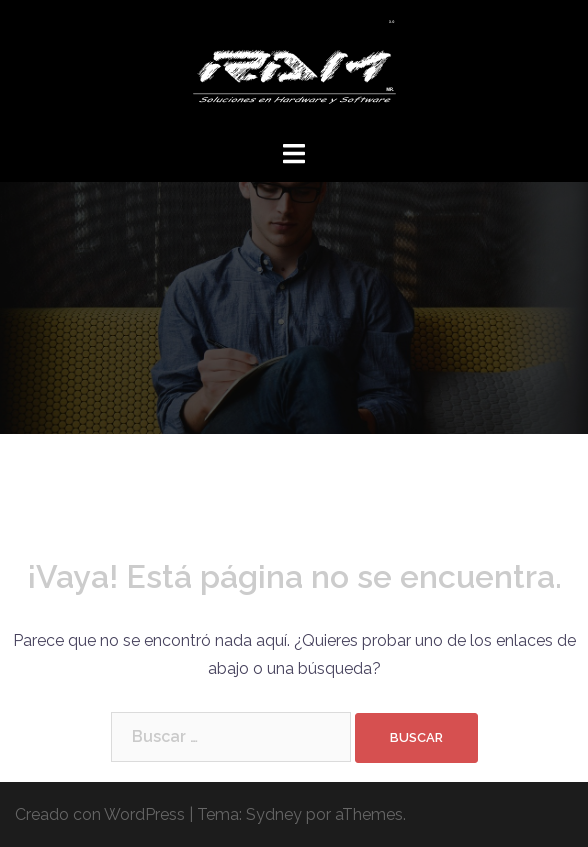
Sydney (274, 814)
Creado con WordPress (100, 814)
